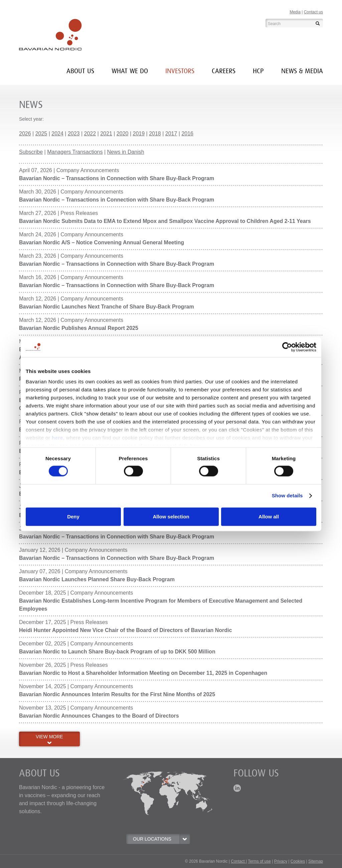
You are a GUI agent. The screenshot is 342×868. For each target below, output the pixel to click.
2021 (106, 134)
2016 (187, 134)
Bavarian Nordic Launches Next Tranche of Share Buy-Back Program (107, 307)
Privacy (281, 861)
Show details (287, 496)
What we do (130, 71)
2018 (155, 134)
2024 (57, 134)
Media (295, 12)
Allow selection (171, 517)
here (57, 438)
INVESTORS (180, 71)
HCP (258, 71)
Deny (73, 517)
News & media (302, 71)
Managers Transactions (75, 152)
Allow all (269, 517)
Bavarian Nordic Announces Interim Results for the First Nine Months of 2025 (117, 694)
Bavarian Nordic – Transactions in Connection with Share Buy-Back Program (117, 178)
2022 (90, 134)
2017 (171, 134)
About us (80, 71)
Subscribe (31, 152)
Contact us (313, 12)
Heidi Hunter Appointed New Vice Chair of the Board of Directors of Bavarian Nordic (125, 630)
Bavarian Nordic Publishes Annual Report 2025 (79, 328)
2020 (123, 134)
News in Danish (126, 152)
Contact (238, 861)
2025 (41, 134)
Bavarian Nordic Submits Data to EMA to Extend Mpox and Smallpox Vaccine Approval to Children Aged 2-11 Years (165, 221)
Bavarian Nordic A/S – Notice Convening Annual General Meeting (102, 242)
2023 (74, 134)
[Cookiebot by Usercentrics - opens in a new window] (287, 347)
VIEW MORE (49, 739)
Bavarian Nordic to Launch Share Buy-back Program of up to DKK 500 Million (117, 652)
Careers (224, 71)
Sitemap (316, 861)
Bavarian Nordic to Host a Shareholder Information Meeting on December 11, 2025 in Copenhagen (143, 673)
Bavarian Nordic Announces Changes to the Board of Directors (99, 716)
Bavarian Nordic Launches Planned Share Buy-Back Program (97, 579)
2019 (139, 134)
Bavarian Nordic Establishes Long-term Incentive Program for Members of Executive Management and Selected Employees (161, 605)
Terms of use (259, 861)
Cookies (298, 861)
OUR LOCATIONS (161, 839)
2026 (25, 134)
